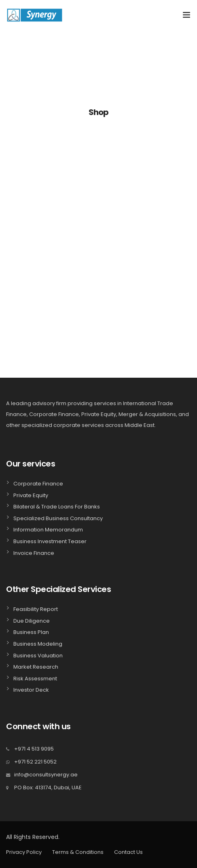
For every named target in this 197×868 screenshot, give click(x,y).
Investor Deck (31, 690)
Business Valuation (38, 656)
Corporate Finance (38, 484)
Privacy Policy (24, 852)
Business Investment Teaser (50, 541)
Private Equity (31, 495)
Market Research (36, 667)
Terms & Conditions (78, 852)
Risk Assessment (35, 679)
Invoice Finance (34, 553)
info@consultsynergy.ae (46, 775)
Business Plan (31, 632)
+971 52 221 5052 (35, 762)
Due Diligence (32, 621)
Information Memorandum (48, 530)
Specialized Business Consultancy (58, 518)
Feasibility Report (36, 609)
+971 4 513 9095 (34, 749)
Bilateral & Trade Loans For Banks (57, 507)
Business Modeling (38, 644)
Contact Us (128, 852)
